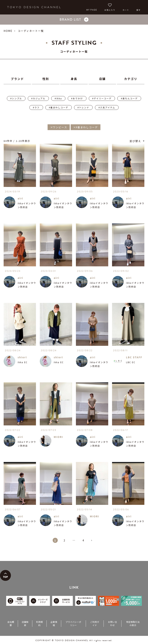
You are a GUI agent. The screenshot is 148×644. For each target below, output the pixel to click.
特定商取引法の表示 (133, 623)
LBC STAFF (134, 357)
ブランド (17, 79)
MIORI (58, 437)
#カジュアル (38, 98)
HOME (8, 31)
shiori (22, 357)
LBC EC (131, 362)
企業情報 (54, 623)
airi (20, 198)
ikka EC (23, 362)
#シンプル (16, 98)
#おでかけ (77, 98)
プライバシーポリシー (73, 623)
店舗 (102, 79)
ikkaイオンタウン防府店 (27, 205)
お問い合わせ (112, 623)
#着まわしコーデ (59, 107)
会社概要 (11, 623)
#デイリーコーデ (102, 98)
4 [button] (84, 540)
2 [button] (65, 540)
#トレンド (83, 107)
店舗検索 (25, 623)
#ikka (58, 98)
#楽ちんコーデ (129, 98)
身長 (74, 79)
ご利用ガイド (95, 623)
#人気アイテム (107, 107)
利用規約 (39, 623)
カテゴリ (131, 79)
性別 (46, 79)
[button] (93, 542)
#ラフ (36, 107)
